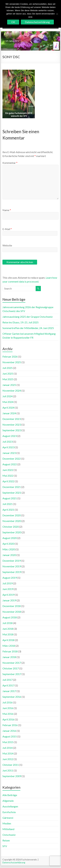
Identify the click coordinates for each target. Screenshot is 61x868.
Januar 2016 (9, 731)
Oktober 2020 (11, 527)
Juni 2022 (8, 470)
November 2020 (12, 521)
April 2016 (8, 719)
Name (7, 210)
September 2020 (12, 532)
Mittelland (8, 829)
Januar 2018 (9, 657)
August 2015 (10, 736)
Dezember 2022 (12, 459)
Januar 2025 (9, 385)
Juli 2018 (7, 623)
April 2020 (8, 544)
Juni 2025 (8, 373)
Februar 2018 (10, 651)
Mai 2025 (8, 379)
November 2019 (12, 566)
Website (7, 245)
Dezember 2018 (12, 606)
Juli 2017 (7, 680)
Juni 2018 (8, 629)
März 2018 (9, 646)
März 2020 (9, 549)
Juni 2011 (8, 770)
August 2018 (10, 617)
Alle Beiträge (10, 795)
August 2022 (10, 464)
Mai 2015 (8, 742)
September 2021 (12, 493)
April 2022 (8, 481)
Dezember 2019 (12, 561)
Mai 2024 (8, 402)
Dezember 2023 (12, 419)
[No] (57, 14)
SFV (5, 846)
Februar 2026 (10, 356)
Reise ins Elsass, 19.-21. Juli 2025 (20, 322)
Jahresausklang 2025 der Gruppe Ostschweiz (28, 317)
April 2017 (8, 685)
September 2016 (12, 697)
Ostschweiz (9, 835)
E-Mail (7, 229)
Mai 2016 (8, 714)
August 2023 (10, 436)
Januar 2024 (9, 413)
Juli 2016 (7, 702)
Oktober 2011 (11, 765)
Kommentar (10, 163)
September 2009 (12, 776)
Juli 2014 (7, 748)
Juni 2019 (8, 589)
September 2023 (12, 430)
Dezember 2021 (12, 487)
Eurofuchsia (9, 812)
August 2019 (10, 578)
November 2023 (12, 425)
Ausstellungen (10, 806)
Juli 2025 (7, 368)
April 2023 (8, 447)
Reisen (6, 840)
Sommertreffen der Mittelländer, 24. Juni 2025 (28, 328)
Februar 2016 (10, 725)
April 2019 (8, 595)
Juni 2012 (8, 759)
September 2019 (12, 572)
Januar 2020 (9, 555)
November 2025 (12, 362)
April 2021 (8, 510)
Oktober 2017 (11, 668)
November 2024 (12, 391)
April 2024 (8, 408)
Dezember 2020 (12, 515)
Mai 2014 (8, 753)
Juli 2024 (7, 396)
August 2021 (10, 498)
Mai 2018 (8, 634)
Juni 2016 (8, 708)
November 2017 (12, 663)
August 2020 (10, 538)
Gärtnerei (8, 818)
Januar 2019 (9, 600)
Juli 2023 (7, 442)
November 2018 (12, 612)
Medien (7, 823)
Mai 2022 (8, 476)
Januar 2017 (9, 691)
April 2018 (8, 640)
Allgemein (8, 801)
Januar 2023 (9, 453)
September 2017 (12, 674)
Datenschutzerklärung (14, 862)
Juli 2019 (7, 583)
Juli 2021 (7, 504)
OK (13, 22)
